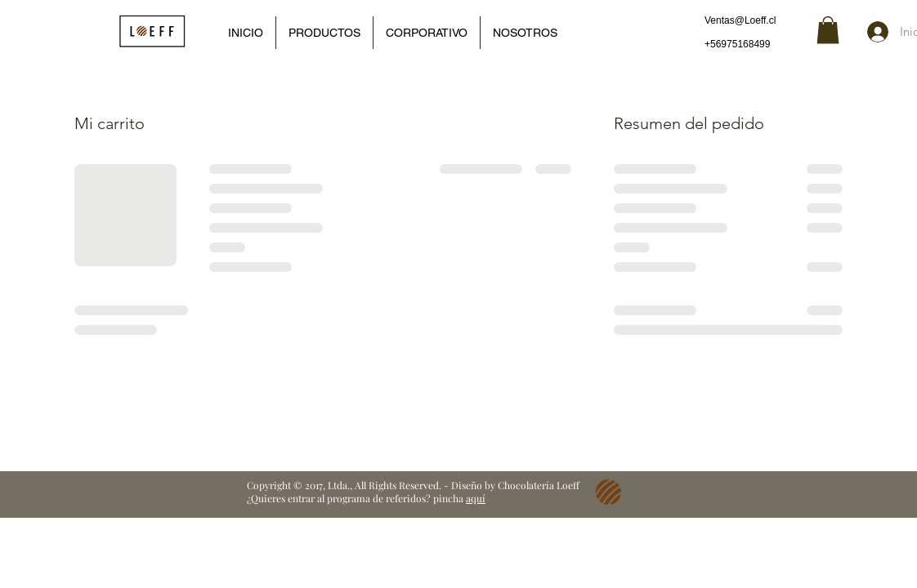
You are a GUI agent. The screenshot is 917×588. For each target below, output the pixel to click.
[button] (828, 30)
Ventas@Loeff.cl (740, 20)
